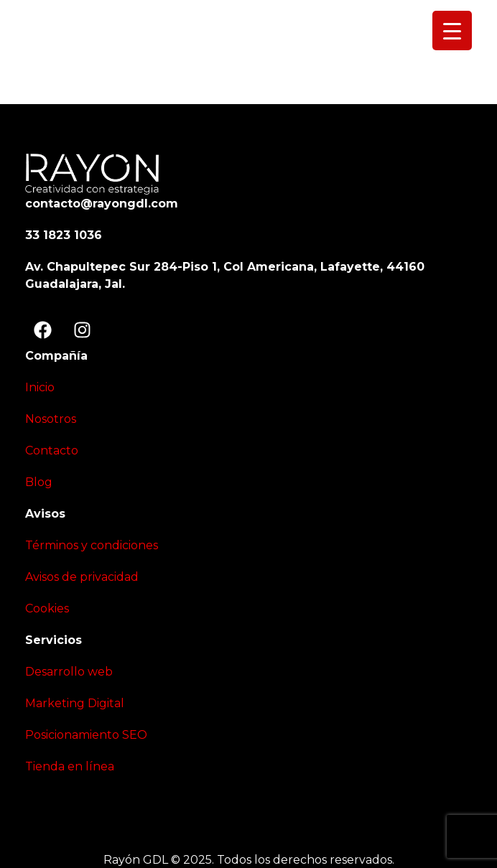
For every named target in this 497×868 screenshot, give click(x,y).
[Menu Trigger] (452, 31)
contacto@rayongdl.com (102, 204)
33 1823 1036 (64, 235)
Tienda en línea (70, 766)
